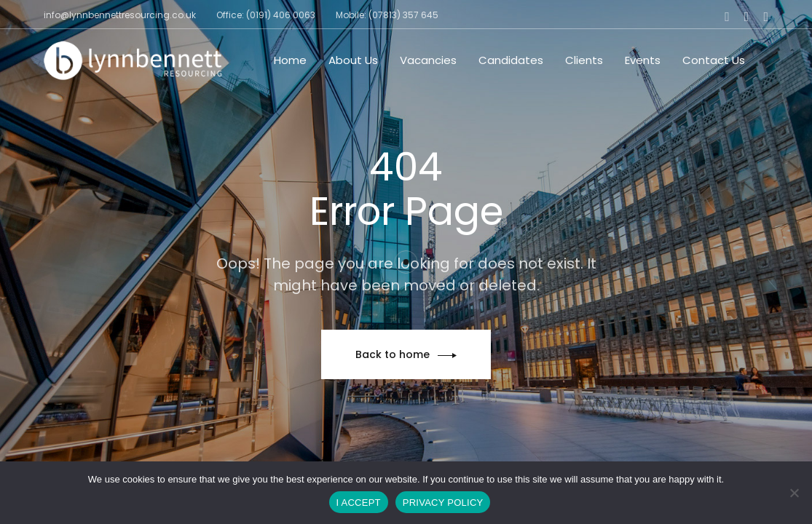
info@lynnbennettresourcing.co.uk (120, 15)
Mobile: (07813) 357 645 (387, 15)
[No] (794, 493)
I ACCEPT (359, 503)
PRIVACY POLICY (443, 503)
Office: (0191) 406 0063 (266, 15)
